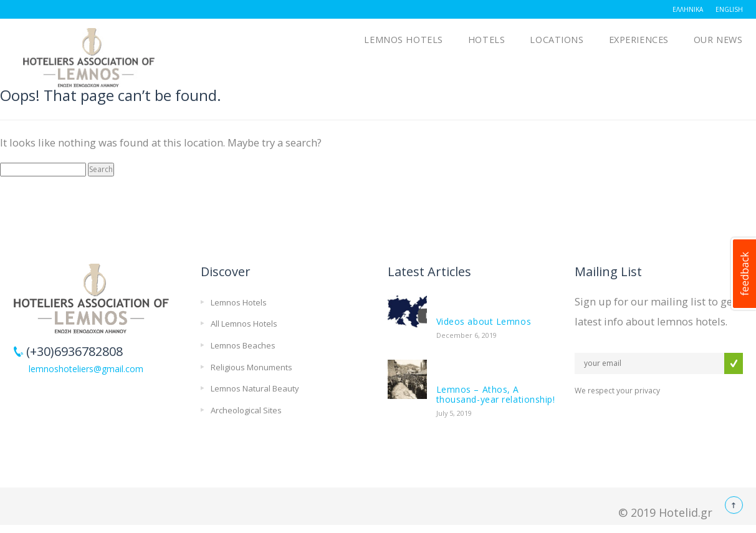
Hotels (486, 40)
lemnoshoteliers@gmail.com (86, 369)
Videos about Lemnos (484, 321)
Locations (557, 40)
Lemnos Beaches (243, 345)
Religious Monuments (251, 367)
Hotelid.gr (686, 512)
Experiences (639, 40)
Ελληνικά (688, 9)
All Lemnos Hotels (244, 324)
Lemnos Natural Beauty (255, 388)
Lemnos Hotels (404, 40)
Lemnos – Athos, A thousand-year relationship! (496, 394)
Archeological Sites (246, 410)
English (729, 9)
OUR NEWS (718, 40)
